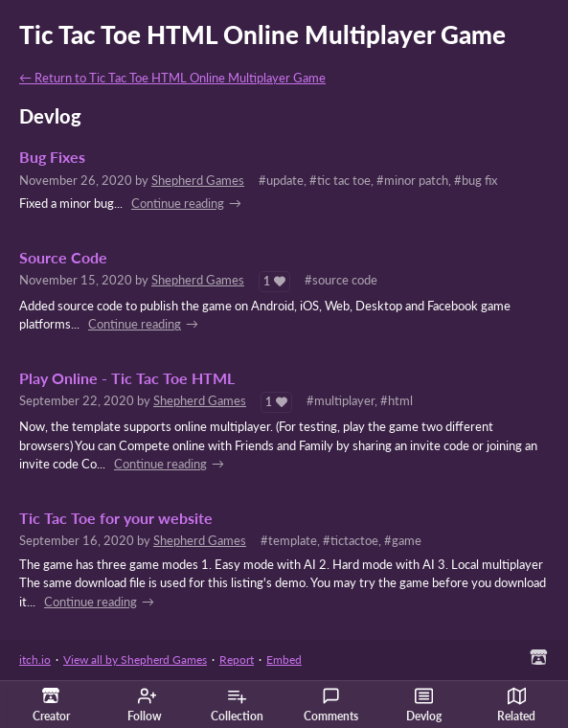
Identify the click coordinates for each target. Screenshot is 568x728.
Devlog (424, 705)
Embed (284, 660)
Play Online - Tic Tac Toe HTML (127, 378)
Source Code (63, 258)
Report (237, 660)
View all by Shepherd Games (135, 660)
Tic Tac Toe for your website (116, 518)
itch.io (35, 660)
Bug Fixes (52, 157)
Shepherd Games (198, 180)
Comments (331, 705)
